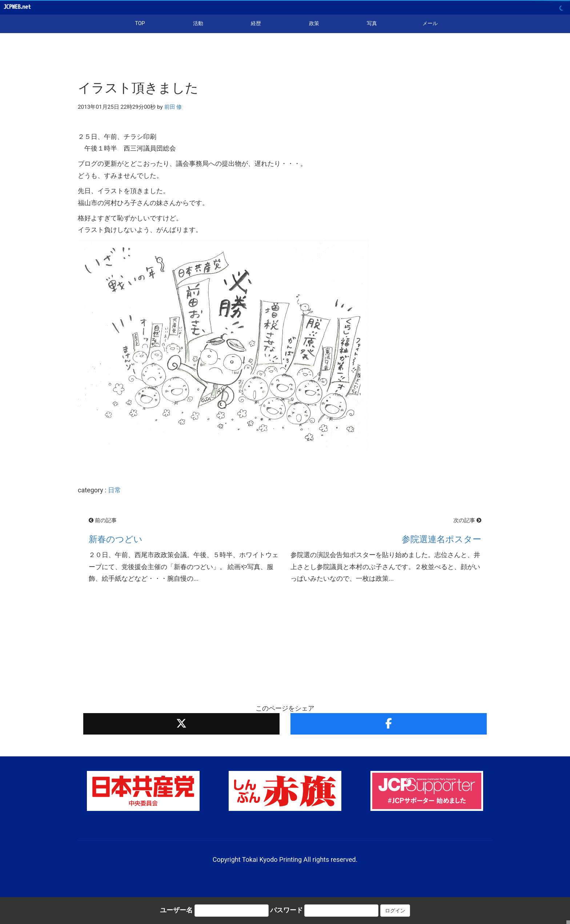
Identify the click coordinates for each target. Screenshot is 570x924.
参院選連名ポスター (441, 539)
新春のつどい (116, 539)
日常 (115, 490)
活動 (198, 23)
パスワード (286, 910)
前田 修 (173, 107)
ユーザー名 (176, 910)
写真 (372, 23)
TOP (140, 23)
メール (430, 23)
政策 (314, 23)
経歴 (256, 23)
